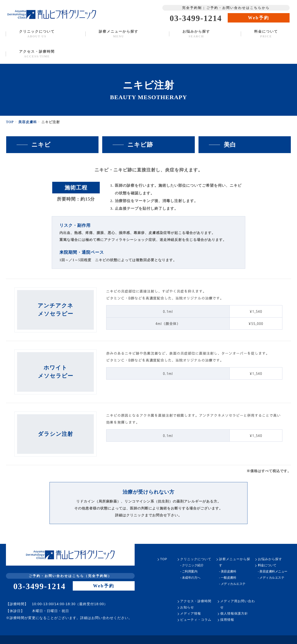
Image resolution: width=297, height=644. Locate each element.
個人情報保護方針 (234, 614)
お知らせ (187, 608)
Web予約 (259, 18)
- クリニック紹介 (192, 565)
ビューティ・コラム (196, 620)
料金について (266, 34)
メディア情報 (190, 614)
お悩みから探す (196, 34)
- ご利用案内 (189, 572)
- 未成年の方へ (190, 578)
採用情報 (227, 620)
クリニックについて (37, 34)
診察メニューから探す (118, 34)
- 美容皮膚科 (228, 572)
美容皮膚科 (28, 122)
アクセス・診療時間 (37, 54)
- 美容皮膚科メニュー (273, 572)
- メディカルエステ (232, 584)
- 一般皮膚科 (228, 578)
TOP (10, 122)
